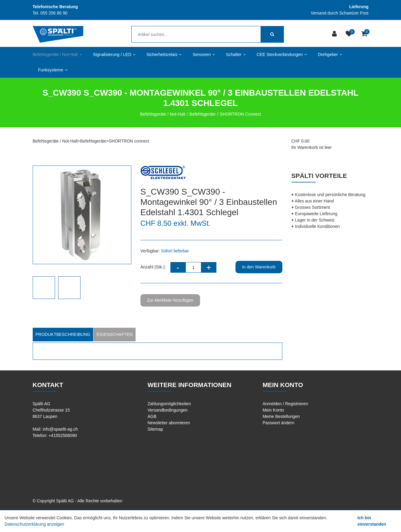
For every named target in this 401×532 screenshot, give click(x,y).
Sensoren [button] (204, 54)
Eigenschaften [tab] (115, 334)
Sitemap (155, 429)
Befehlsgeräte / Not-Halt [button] (57, 54)
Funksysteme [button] (53, 70)
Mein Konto (273, 410)
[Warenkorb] (365, 34)
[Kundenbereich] (335, 34)
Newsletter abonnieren (169, 423)
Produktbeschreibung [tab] (63, 334)
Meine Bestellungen (281, 416)
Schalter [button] (236, 54)
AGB (152, 416)
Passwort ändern (279, 423)
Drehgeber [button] (330, 54)
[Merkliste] (350, 34)
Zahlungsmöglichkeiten (169, 404)
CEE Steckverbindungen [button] (282, 54)
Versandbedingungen (168, 410)
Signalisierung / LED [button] (114, 54)
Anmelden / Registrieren (285, 404)
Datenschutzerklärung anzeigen (34, 524)
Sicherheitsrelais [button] (164, 54)
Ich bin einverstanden (372, 521)
